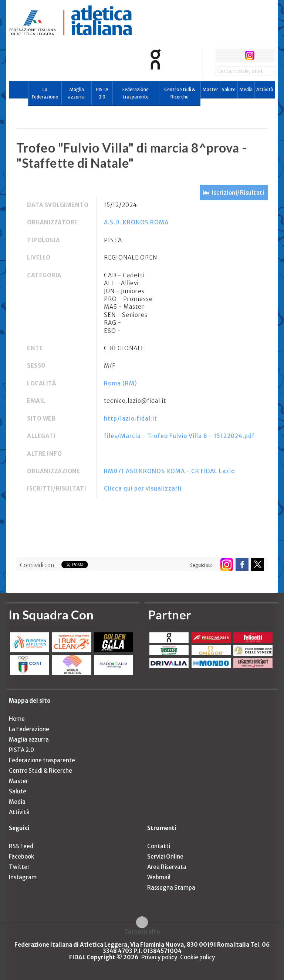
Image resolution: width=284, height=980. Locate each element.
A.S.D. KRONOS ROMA (136, 222)
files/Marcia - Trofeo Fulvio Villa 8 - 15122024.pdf (179, 436)
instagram (250, 55)
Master (210, 89)
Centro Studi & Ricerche (180, 93)
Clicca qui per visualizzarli (143, 489)
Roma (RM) (121, 383)
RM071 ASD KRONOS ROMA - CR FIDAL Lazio (169, 471)
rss (263, 55)
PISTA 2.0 (102, 93)
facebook (222, 55)
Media (246, 89)
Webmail (159, 877)
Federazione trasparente (136, 93)
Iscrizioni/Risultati (238, 193)
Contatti (159, 846)
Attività (265, 89)
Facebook (21, 857)
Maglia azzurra (76, 93)
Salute (229, 89)
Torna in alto (142, 931)
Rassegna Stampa (171, 888)
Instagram (23, 877)
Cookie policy (197, 957)
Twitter (19, 867)
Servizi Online (165, 857)
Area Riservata (167, 867)
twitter (236, 55)
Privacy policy (159, 957)
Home (17, 719)
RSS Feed (21, 846)
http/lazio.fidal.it (131, 419)
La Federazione (45, 93)
